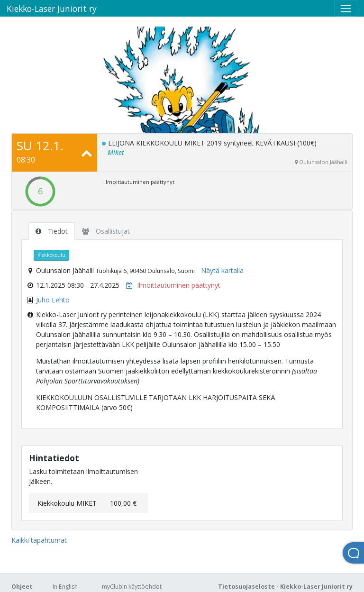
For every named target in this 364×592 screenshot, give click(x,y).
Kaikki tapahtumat (39, 540)
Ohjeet (22, 587)
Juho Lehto (53, 300)
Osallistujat (106, 231)
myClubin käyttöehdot (132, 587)
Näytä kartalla (222, 270)
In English (65, 587)
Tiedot (52, 231)
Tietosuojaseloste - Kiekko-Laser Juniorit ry (285, 587)
